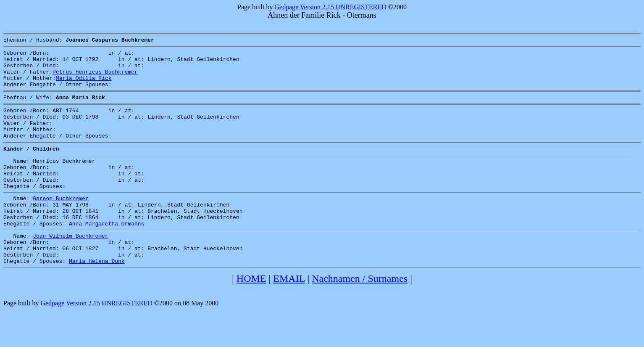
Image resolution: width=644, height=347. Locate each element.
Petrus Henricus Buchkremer (95, 78)
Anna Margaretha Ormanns (106, 254)
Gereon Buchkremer (61, 223)
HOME (251, 315)
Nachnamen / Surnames (360, 315)
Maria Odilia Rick (84, 85)
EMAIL (289, 315)
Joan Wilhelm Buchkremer (70, 267)
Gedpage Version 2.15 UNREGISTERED (330, 7)
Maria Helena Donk (97, 297)
